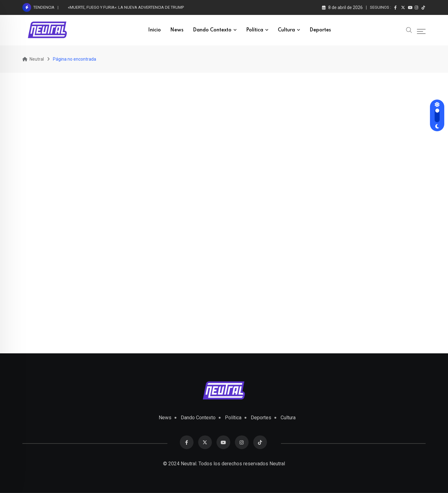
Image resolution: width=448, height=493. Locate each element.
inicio (154, 30)
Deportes (320, 30)
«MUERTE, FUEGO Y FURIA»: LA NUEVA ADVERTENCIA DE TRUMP (126, 7)
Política (255, 30)
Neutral (277, 464)
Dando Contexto (212, 30)
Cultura (286, 30)
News (177, 30)
